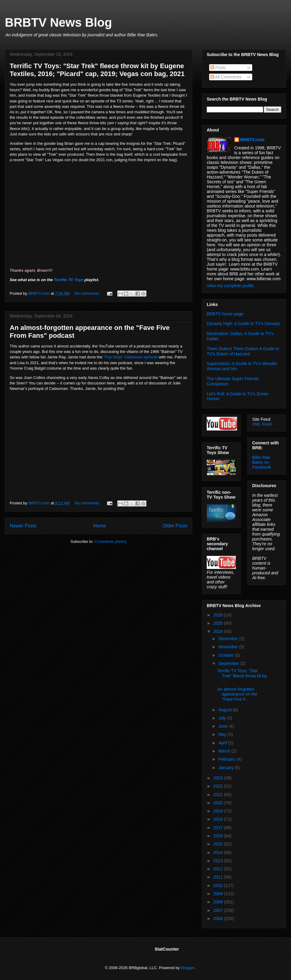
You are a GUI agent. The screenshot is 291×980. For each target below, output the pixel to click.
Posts (218, 68)
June (223, 726)
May (223, 734)
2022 (219, 786)
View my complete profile (230, 286)
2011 (219, 877)
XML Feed (262, 424)
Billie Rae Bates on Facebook (261, 462)
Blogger (188, 968)
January (226, 768)
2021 (219, 795)
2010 (219, 885)
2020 (219, 803)
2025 (219, 623)
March (225, 751)
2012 (219, 869)
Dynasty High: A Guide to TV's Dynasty (243, 324)
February (227, 759)
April (223, 743)
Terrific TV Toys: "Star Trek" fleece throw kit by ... (242, 676)
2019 (219, 811)
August (225, 710)
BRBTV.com (39, 293)
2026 (219, 615)
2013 (219, 861)
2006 (219, 919)
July (223, 718)
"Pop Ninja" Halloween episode (130, 357)
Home (100, 526)
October (226, 655)
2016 (219, 836)
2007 (219, 910)
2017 (219, 828)
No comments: (88, 293)
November (229, 647)
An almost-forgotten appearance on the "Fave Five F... (237, 694)
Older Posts (175, 526)
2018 (219, 819)
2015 (219, 844)
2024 (219, 631)
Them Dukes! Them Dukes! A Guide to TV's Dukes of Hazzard (243, 351)
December (229, 639)
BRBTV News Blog (58, 22)
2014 (219, 852)
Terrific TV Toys (69, 280)
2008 (219, 902)
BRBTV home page (225, 314)
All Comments (226, 77)
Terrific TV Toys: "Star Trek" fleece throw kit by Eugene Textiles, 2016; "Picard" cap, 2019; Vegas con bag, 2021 (97, 70)
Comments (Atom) (110, 541)
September (229, 663)
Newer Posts (23, 526)
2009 (219, 894)
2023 (219, 778)
